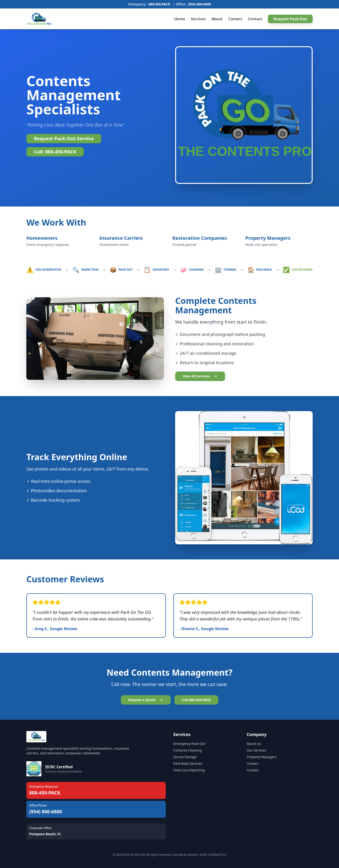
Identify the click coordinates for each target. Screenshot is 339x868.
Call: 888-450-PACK (55, 152)
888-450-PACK (159, 4)
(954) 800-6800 (199, 4)
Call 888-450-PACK (196, 700)
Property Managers (262, 757)
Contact (255, 19)
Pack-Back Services (188, 763)
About (217, 19)
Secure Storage (185, 757)
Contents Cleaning (188, 750)
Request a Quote (146, 700)
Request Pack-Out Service (64, 138)
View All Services (200, 376)
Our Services (256, 750)
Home (180, 19)
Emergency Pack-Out (189, 744)
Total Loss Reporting (189, 770)
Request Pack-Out (290, 19)
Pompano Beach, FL (45, 834)
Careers (235, 19)
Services (198, 19)
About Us (254, 744)
